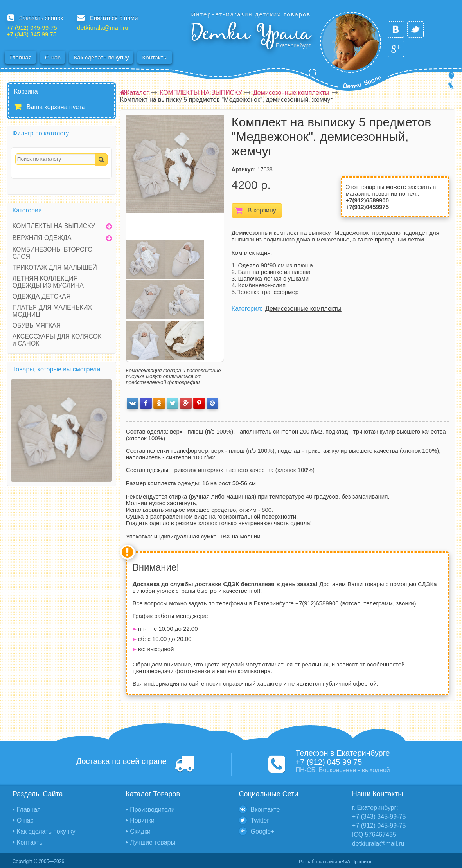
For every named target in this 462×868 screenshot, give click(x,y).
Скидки (140, 831)
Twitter (260, 820)
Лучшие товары (153, 842)
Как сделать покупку (102, 57)
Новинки (142, 820)
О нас (53, 57)
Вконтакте (265, 809)
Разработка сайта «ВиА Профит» (335, 862)
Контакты (155, 57)
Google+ (263, 831)
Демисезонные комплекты (303, 309)
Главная (21, 57)
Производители (152, 809)
